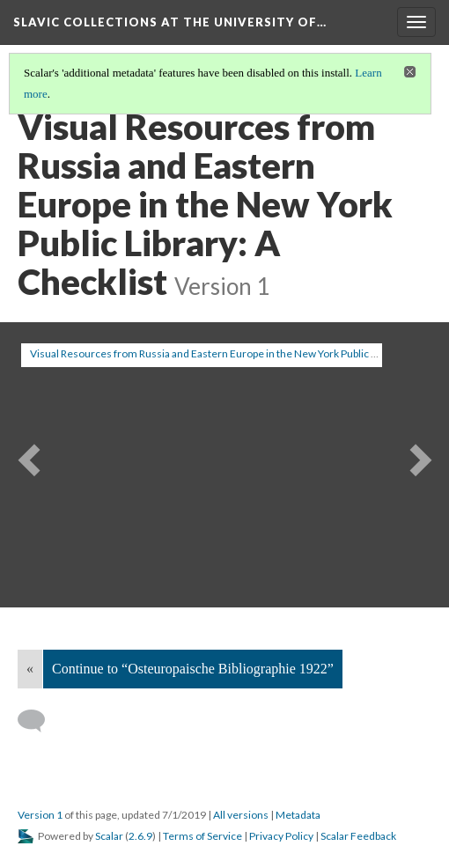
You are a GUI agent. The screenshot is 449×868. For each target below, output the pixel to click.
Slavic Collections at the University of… (170, 22)
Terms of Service (202, 836)
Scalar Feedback (358, 836)
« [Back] (30, 669)
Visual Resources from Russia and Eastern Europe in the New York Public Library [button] (217, 353)
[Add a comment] (39, 721)
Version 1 (40, 815)
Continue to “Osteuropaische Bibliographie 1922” (193, 669)
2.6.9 (140, 836)
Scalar (109, 836)
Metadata (298, 815)
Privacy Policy (281, 836)
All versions (241, 815)
